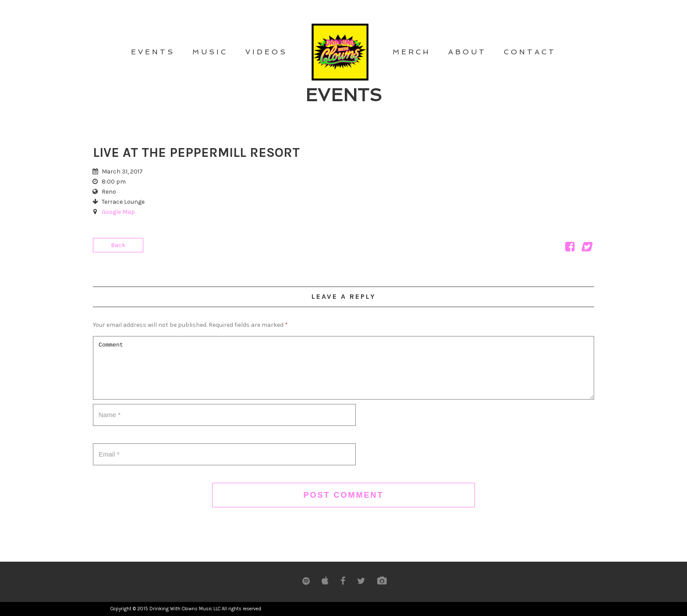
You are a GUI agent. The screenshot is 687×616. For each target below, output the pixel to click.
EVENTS (153, 52)
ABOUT (467, 52)
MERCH (412, 52)
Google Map (118, 212)
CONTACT (530, 52)
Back (118, 245)
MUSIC (210, 52)
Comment (343, 368)
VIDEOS (266, 52)
